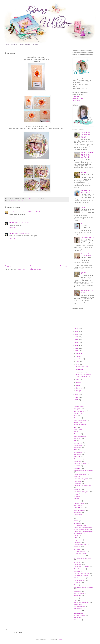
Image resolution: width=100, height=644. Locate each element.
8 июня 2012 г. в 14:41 (22, 223)
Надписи (36, 45)
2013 (77, 348)
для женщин (78, 445)
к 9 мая (77, 466)
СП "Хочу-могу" (80, 578)
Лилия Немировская (15, 212)
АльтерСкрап (79, 414)
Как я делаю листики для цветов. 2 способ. (85, 135)
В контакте (76, 97)
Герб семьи (78, 429)
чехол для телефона (81, 603)
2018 (77, 334)
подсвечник (78, 540)
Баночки (77, 418)
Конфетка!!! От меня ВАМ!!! (87, 192)
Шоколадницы (79, 613)
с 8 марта (78, 549)
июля (78, 362)
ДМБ (75, 450)
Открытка (84, 224)
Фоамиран (77, 591)
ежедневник (78, 452)
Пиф (75, 538)
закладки (77, 455)
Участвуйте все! (82, 367)
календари (78, 468)
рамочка (21, 201)
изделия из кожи (80, 464)
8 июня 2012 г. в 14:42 (22, 233)
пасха (76, 536)
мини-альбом (79, 508)
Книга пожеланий (80, 474)
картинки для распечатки (83, 470)
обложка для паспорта (82, 517)
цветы (76, 598)
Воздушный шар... (87, 237)
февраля (79, 388)
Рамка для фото (81, 372)
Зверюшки (77, 459)
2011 (77, 394)
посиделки (78, 542)
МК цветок (85, 173)
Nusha (11, 223)
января (79, 391)
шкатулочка (78, 609)
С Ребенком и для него (83, 558)
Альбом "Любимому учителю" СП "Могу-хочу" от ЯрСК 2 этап (87, 155)
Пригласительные (80, 545)
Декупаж (77, 434)
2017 (77, 337)
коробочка (78, 490)
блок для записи (80, 420)
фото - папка (79, 593)
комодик (77, 477)
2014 (77, 345)
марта (79, 385)
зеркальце (78, 461)
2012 (77, 351)
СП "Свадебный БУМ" (81, 576)
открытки (14, 201)
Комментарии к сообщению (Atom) (29, 269)
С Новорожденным (80, 554)
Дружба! (84, 207)
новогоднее (78, 515)
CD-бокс (77, 620)
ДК (75, 441)
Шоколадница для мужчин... (87, 291)
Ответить (12, 217)
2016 (77, 340)
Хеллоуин (77, 596)
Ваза (76, 427)
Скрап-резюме (25, 45)
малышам (77, 501)
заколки (77, 457)
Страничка (78, 583)
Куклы (76, 494)
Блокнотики (78, 423)
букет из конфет (80, 425)
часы (76, 600)
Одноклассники (78, 99)
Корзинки (77, 483)
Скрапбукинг (79, 569)
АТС (75, 416)
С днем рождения (80, 551)
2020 (77, 329)
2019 (77, 332)
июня (78, 365)
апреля (79, 383)
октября (79, 359)
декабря (79, 354)
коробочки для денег (82, 492)
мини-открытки (79, 510)
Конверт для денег (81, 479)
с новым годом (79, 556)
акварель (77, 409)
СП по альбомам (80, 580)
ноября (79, 356)
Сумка (76, 585)
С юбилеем (78, 562)
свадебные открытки (81, 567)
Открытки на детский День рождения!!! (83, 376)
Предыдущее (64, 266)
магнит (77, 499)
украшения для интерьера (83, 587)
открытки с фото (80, 525)
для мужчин (78, 443)
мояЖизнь (77, 512)
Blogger (60, 640)
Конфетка (77, 481)
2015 (77, 343)
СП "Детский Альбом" (82, 574)
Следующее (9, 266)
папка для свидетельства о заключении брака (83, 529)
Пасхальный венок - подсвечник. (87, 255)
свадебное (78, 564)
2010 (77, 397)
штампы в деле (79, 616)
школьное (77, 611)
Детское (77, 439)
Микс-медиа (78, 506)
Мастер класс (79, 503)
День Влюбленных (80, 436)
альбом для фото (80, 411)
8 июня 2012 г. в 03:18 (31, 212)
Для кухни (78, 448)
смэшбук (77, 571)
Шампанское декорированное (80, 606)
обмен (76, 521)
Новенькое (79, 370)
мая (78, 380)
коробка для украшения (83, 486)
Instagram (76, 100)
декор (76, 432)
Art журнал (78, 618)
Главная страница (11, 45)
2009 (77, 400)
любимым (77, 496)
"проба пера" (79, 407)
